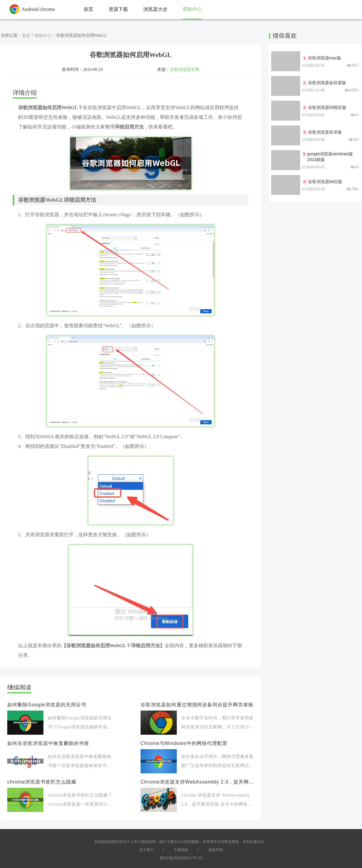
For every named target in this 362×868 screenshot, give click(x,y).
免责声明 (216, 850)
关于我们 (146, 850)
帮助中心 (43, 36)
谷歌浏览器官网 (185, 69)
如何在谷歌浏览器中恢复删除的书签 (48, 743)
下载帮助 (181, 850)
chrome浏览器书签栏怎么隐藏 (42, 782)
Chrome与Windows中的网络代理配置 (184, 743)
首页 (26, 36)
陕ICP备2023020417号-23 (181, 858)
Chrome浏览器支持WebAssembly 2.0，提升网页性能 (197, 782)
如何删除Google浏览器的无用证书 (47, 705)
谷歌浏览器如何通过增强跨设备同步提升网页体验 (197, 705)
